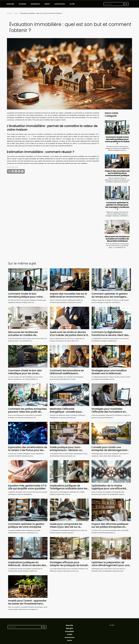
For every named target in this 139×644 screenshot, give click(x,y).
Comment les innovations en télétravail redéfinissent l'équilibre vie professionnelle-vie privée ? (69, 375)
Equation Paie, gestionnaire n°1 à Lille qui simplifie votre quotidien (27, 487)
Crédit (47, 4)
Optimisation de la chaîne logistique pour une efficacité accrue (109, 489)
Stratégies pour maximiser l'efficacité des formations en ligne (109, 412)
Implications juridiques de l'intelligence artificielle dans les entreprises (69, 489)
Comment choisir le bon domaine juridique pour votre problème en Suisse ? (117, 140)
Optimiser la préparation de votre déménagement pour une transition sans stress (110, 565)
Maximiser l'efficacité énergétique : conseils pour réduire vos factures (66, 412)
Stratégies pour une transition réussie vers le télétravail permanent (109, 373)
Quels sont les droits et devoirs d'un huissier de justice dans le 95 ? (69, 335)
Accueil (9, 13)
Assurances (60, 4)
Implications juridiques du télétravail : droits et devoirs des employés (27, 565)
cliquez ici (29, 137)
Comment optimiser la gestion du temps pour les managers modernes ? (117, 206)
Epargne (22, 4)
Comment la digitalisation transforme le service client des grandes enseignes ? (110, 335)
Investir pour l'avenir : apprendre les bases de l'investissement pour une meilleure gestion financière (27, 605)
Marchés (10, 4)
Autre (72, 4)
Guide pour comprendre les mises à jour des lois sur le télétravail (66, 527)
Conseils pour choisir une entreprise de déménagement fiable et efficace (109, 450)
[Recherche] (114, 4)
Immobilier (35, 4)
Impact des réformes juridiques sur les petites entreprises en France (110, 527)
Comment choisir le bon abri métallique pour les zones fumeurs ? (25, 373)
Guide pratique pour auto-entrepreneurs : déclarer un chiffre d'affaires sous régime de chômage (69, 452)
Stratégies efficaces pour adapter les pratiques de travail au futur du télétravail (69, 565)
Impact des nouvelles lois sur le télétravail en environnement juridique (117, 173)
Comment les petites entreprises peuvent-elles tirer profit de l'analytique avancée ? (27, 412)
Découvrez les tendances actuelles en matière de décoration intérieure (117, 239)
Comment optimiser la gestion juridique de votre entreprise (26, 525)
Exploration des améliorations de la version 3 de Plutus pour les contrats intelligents (28, 450)
